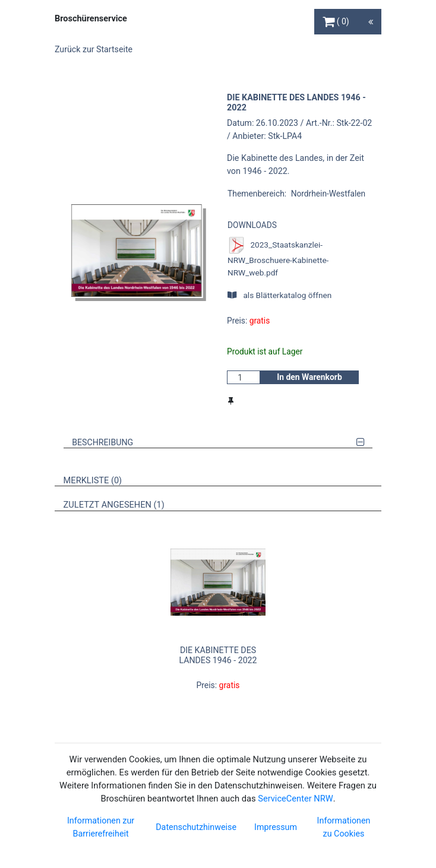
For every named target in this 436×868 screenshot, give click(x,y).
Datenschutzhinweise (196, 827)
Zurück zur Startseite (94, 49)
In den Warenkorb (309, 377)
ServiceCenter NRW (295, 799)
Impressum (276, 827)
